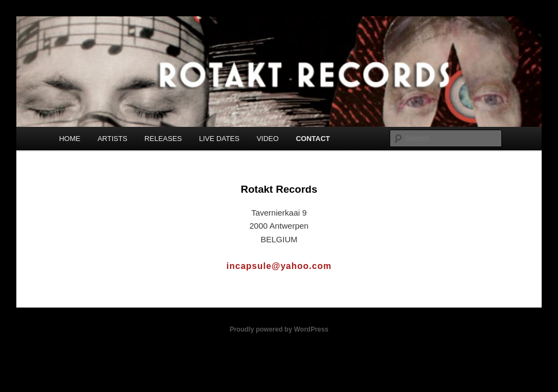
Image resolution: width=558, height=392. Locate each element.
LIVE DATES (219, 139)
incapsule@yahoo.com (279, 266)
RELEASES (163, 139)
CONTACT (313, 139)
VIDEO (268, 139)
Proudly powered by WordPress (279, 329)
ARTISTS (113, 139)
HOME (69, 139)
